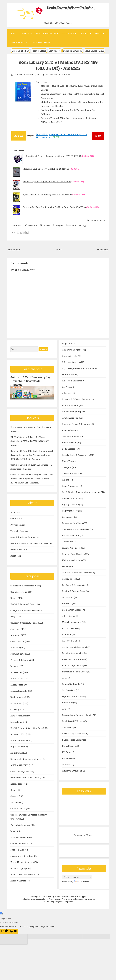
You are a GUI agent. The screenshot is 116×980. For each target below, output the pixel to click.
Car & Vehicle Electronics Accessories (82, 492)
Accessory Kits (18, 734)
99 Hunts (67, 764)
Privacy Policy (18, 524)
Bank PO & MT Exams (73, 721)
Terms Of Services (19, 530)
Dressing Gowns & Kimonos (76, 424)
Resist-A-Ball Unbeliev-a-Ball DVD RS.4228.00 (46, 169)
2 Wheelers (68, 541)
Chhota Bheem (70, 473)
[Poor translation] (13, 931)
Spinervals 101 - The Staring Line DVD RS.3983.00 (47, 194)
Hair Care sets (69, 442)
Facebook (31, 225)
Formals (15, 802)
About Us (15, 512)
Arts (64, 709)
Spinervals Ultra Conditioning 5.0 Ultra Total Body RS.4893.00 (54, 207)
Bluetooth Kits (70, 356)
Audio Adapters (19, 880)
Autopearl (16, 635)
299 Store (67, 752)
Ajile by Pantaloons (72, 770)
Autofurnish (17, 678)
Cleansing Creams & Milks (76, 529)
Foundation (68, 374)
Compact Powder (71, 436)
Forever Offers (39, 51)
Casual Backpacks (20, 771)
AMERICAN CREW (20, 765)
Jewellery (16, 628)
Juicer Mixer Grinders (22, 855)
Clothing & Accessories (23, 585)
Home (13, 34)
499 (98, 136)
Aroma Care (68, 430)
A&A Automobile (19, 690)
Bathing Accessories (73, 653)
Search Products (19, 42)
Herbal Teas (17, 783)
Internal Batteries (20, 837)
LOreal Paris (17, 684)
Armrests (67, 634)
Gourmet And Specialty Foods (77, 715)
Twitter (45, 225)
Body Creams (69, 448)
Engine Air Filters (72, 548)
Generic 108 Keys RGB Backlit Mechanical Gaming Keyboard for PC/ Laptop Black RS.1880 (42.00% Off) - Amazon (32, 454)
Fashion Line (18, 849)
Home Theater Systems (22, 862)
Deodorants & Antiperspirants (26, 758)
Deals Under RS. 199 (94, 51)
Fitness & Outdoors (20, 659)
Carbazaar (67, 517)
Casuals (15, 796)
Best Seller (16, 555)
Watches (84, 34)
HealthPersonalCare (73, 659)
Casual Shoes (69, 578)
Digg (83, 225)
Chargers (67, 467)
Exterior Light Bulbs (73, 665)
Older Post (103, 249)
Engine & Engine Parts (74, 591)
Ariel (65, 678)
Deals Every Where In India (70, 8)
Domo (14, 831)
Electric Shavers (71, 498)
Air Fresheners (18, 715)
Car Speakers (69, 690)
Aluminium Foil (71, 418)
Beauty (14, 597)
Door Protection (70, 486)
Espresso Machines (72, 696)
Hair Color (68, 702)
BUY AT (19, 136)
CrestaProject (35, 899)
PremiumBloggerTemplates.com (80, 899)
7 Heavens (68, 727)
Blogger (90, 835)
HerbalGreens (69, 746)
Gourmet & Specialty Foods (24, 622)
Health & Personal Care (23, 604)
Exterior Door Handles (74, 554)
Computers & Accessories (23, 610)
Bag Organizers (70, 510)
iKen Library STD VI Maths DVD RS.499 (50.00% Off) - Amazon (58, 65)
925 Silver (67, 758)
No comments (97, 220)
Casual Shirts (18, 641)
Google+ (58, 225)
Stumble (71, 225)
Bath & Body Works (72, 609)
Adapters (67, 393)
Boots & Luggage (19, 868)
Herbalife (67, 603)
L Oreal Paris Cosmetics (74, 739)
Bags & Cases (69, 343)
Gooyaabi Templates (64, 901)
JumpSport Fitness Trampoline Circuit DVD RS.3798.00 (53, 156)
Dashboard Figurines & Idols (25, 777)
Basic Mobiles (18, 697)
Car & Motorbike (19, 591)
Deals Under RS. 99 (73, 51)
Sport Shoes (17, 703)
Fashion (26, 34)
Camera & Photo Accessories (77, 572)
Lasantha (60, 899)
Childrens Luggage (72, 349)
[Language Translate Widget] (77, 877)
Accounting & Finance (74, 733)
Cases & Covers (18, 808)
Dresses (15, 666)
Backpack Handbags (73, 523)
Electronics (68, 34)
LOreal (66, 566)
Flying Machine (71, 504)
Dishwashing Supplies (74, 411)
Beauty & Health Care (46, 34)
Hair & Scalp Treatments (23, 874)
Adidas (66, 479)
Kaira (14, 789)
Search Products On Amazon (25, 537)
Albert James (69, 616)
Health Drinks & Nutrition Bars (27, 727)
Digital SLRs (17, 746)
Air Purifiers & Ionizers (74, 647)
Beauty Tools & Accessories (76, 455)
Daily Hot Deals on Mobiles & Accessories (31, 543)
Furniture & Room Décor (75, 671)
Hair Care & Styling (72, 560)
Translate (82, 881)
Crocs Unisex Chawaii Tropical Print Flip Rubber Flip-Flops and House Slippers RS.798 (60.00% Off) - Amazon (32, 478)
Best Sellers (55, 51)
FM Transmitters (71, 535)
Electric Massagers (72, 622)
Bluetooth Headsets (21, 740)
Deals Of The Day (20, 51)
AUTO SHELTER (70, 640)
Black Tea (67, 461)
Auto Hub (15, 647)
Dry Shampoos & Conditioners (78, 368)
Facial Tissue (69, 628)
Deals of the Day (19, 549)
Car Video (67, 387)
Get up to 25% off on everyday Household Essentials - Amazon (31, 381)
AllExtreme (16, 752)
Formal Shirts (18, 653)
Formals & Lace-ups (21, 824)
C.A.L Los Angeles (71, 362)
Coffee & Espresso (20, 843)
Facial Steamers (71, 405)
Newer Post (14, 249)
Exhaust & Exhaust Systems (76, 399)
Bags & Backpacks (72, 684)
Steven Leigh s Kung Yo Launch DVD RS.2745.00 (47, 181)
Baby (13, 616)
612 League (16, 709)
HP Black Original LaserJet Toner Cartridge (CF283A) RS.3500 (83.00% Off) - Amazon (30, 441)
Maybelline (16, 721)
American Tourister (72, 380)
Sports (98, 34)
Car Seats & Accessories (74, 585)
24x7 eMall (68, 597)
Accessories (17, 672)
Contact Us (16, 518)
